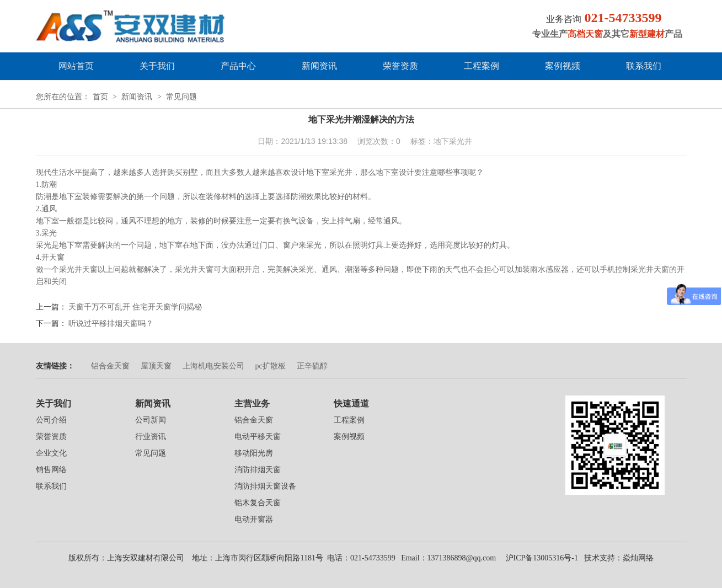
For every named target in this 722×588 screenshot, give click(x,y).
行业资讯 (151, 437)
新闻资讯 (319, 66)
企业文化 (51, 453)
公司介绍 (51, 420)
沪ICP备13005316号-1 (541, 558)
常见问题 (181, 97)
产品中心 (238, 66)
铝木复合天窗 (258, 503)
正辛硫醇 (312, 366)
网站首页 (76, 66)
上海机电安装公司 (213, 366)
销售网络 (51, 470)
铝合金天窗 (110, 366)
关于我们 (157, 66)
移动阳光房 (254, 453)
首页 (100, 97)
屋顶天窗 (156, 366)
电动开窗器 (254, 519)
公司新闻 (151, 420)
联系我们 (644, 66)
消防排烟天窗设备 (265, 486)
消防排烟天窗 (258, 470)
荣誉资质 (400, 66)
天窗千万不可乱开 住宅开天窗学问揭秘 (135, 307)
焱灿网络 (638, 558)
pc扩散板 (271, 366)
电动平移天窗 (258, 437)
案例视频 (563, 66)
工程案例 (482, 66)
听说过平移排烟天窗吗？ (111, 324)
